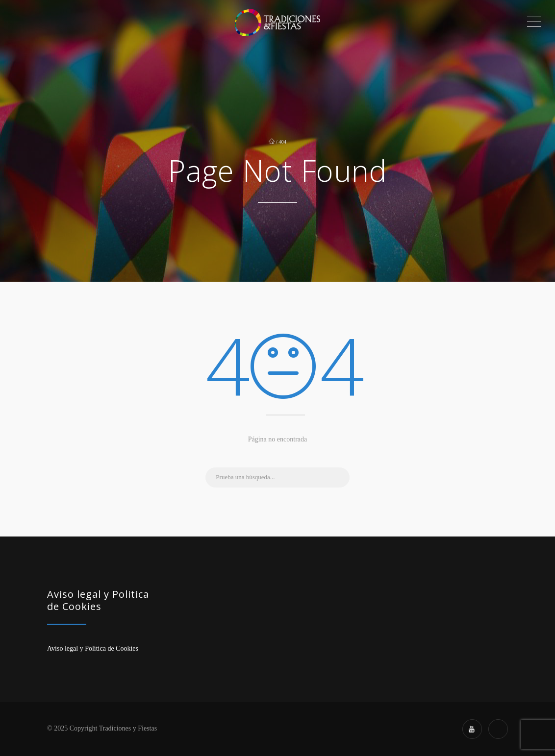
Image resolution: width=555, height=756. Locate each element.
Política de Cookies (112, 648)
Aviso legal (63, 648)
